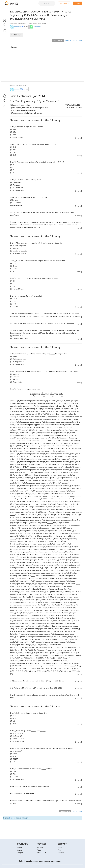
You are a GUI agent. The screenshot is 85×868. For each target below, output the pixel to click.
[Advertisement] (46, 66)
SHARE (75, 40)
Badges (20, 853)
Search (45, 3)
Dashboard (42, 853)
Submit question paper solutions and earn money (41, 861)
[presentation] (46, 395)
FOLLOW (68, 40)
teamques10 (18, 27)
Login (78, 3)
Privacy (61, 853)
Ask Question (64, 3)
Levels (20, 850)
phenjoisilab (37, 27)
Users (19, 847)
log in (11, 818)
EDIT (80, 40)
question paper (16, 35)
